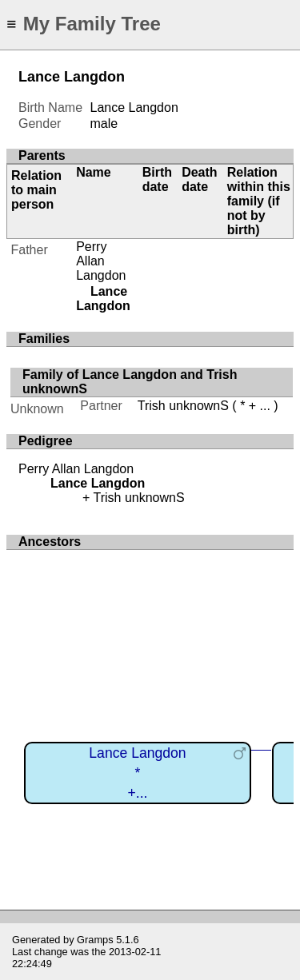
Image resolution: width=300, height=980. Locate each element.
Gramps (95, 940)
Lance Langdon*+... (137, 773)
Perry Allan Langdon (101, 261)
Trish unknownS (183, 406)
